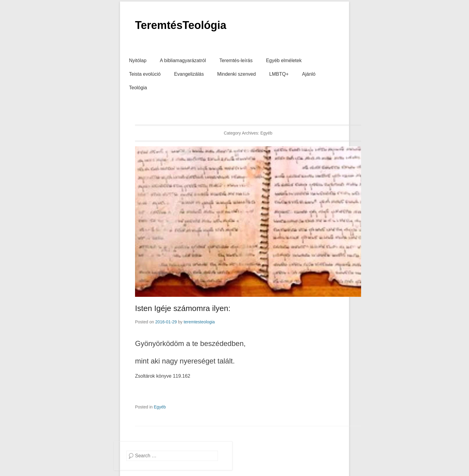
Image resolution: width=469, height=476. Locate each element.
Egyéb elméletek (284, 60)
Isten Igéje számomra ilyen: (183, 308)
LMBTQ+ (279, 74)
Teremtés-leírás (236, 60)
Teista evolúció (145, 74)
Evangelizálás (189, 74)
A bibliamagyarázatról (183, 60)
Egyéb (160, 407)
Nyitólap (138, 60)
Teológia (138, 88)
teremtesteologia (199, 322)
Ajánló (309, 74)
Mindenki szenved (237, 74)
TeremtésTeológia (181, 25)
